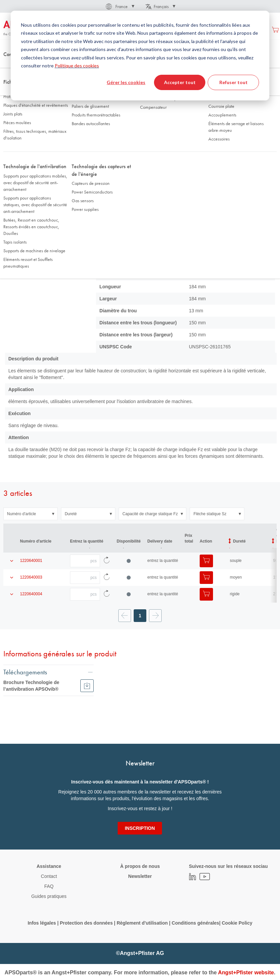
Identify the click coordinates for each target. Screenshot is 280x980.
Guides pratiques (49, 896)
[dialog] (140, 56)
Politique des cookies (77, 66)
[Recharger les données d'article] (107, 554)
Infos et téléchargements (155, 118)
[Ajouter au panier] (206, 554)
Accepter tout (180, 82)
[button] (119, 6)
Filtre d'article (92, 118)
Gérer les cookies (126, 82)
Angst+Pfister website (246, 972)
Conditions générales (195, 923)
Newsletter (140, 876)
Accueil (10, 66)
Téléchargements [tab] (25, 665)
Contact (49, 876)
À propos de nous (140, 866)
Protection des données (86, 923)
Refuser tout (233, 82)
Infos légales (42, 923)
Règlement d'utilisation (142, 923)
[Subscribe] (140, 828)
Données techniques (33, 118)
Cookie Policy (237, 923)
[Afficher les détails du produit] (12, 554)
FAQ (49, 886)
